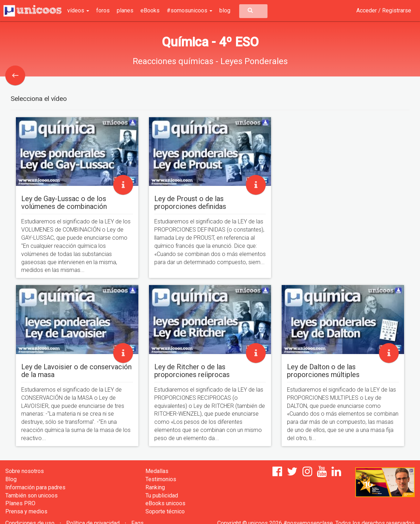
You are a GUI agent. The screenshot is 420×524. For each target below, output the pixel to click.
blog (225, 10)
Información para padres (35, 487)
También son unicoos (31, 495)
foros (103, 10)
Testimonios (161, 479)
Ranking (155, 487)
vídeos (78, 10)
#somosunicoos (189, 10)
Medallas (157, 471)
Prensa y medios (26, 511)
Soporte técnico (165, 511)
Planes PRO (20, 503)
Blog (11, 479)
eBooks (150, 10)
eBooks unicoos (165, 503)
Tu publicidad (162, 495)
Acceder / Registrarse (384, 10)
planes (125, 10)
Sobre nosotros (25, 471)
